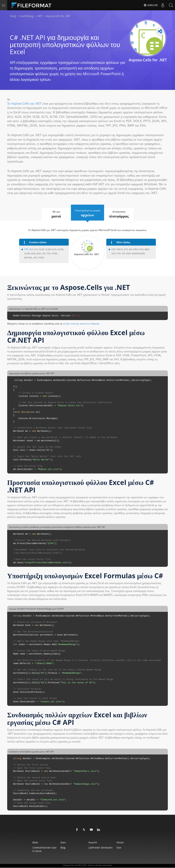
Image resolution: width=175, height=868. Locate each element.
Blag (59, 848)
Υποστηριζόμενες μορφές (87, 213)
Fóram (128, 843)
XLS (31, 250)
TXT (26, 250)
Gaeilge (150, 5)
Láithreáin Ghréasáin (102, 848)
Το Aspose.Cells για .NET (24, 103)
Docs (59, 843)
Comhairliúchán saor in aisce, (36, 849)
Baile (25, 843)
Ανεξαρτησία (124, 214)
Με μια (51, 214)
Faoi (126, 848)
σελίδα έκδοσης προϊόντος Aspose (81, 324)
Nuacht (94, 843)
